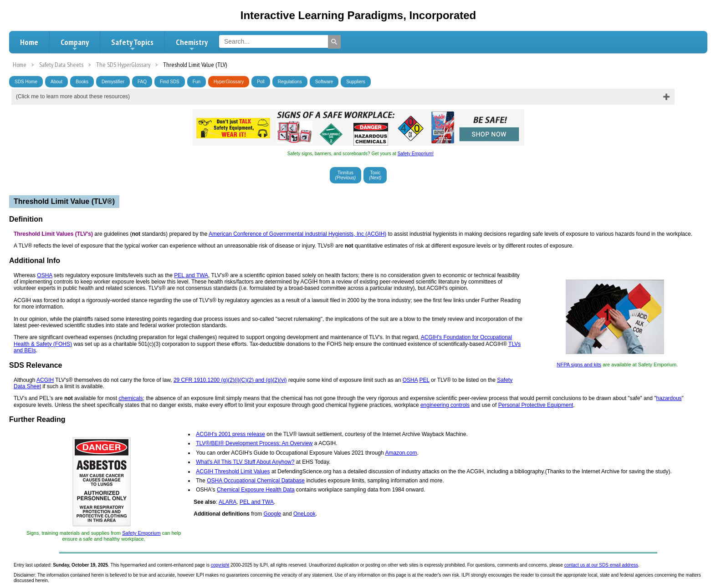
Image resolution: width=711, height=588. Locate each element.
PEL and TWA (191, 275)
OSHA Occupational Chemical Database (256, 481)
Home (29, 42)
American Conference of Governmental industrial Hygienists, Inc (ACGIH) (297, 234)
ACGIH (45, 380)
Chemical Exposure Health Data (256, 490)
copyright (220, 565)
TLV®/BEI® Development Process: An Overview (254, 443)
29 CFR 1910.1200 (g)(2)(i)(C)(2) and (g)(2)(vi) (230, 380)
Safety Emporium (141, 533)
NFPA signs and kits (579, 365)
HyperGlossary (229, 82)
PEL (424, 380)
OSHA (44, 275)
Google (273, 514)
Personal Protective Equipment (536, 405)
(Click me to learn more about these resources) (73, 96)
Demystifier (113, 82)
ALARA (228, 502)
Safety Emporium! (416, 154)
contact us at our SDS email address (601, 565)
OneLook (304, 514)
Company (75, 45)
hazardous (669, 398)
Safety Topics (132, 45)
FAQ (142, 82)
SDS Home (26, 82)
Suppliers (356, 82)
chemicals (130, 398)
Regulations (290, 82)
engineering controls (445, 405)
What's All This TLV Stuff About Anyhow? (245, 462)
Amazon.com (401, 453)
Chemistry (192, 45)
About (56, 82)
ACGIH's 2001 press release (230, 434)
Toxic (375, 175)
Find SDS (170, 82)
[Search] (334, 42)
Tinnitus (346, 175)
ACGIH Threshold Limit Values (233, 471)
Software (324, 82)
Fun (197, 82)
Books (82, 82)
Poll (261, 82)
